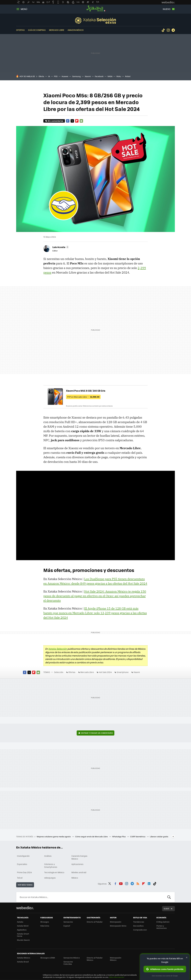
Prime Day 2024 (24, 872)
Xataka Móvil (23, 926)
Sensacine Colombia (68, 963)
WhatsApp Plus (119, 836)
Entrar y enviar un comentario (97, 733)
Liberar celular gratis (159, 836)
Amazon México (76, 30)
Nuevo (167, 9)
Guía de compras (37, 30)
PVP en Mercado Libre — (83, 397)
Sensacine (68, 922)
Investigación (23, 856)
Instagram (168, 30)
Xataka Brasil (23, 962)
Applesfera (22, 930)
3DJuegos (45, 922)
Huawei (65, 76)
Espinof (67, 926)
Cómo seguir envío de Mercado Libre (92, 836)
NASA (110, 76)
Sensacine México (72, 958)
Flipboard (77, 121)
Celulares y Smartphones (51, 865)
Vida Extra (45, 926)
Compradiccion (140, 930)
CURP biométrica (138, 836)
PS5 (56, 76)
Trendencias (139, 922)
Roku (119, 76)
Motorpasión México (116, 959)
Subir (166, 909)
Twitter (72, 121)
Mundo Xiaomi (23, 940)
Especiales (22, 864)
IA (49, 76)
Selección (95, 20)
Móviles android (79, 872)
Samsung (76, 76)
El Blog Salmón (163, 922)
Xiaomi (88, 76)
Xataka (20, 922)
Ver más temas (25, 885)
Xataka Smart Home (23, 935)
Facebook (99, 76)
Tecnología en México (54, 872)
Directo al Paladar (95, 922)
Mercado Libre (57, 30)
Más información (117, 977)
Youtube (121, 883)
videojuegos (50, 878)
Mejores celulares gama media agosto (54, 836)
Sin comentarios (55, 121)
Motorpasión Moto (118, 926)
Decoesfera (138, 926)
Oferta (41, 76)
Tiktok (163, 30)
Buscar (169, 897)
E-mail (81, 121)
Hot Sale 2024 (105, 672)
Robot (128, 76)
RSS (138, 883)
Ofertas (20, 30)
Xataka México (95, 9)
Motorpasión (116, 922)
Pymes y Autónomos (162, 927)
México (75, 878)
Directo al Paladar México (95, 959)
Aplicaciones (77, 864)
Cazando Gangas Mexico (79, 857)
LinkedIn (149, 883)
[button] (60, 247)
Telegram (173, 30)
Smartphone (123, 672)
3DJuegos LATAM (48, 958)
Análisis (48, 856)
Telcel (20, 878)
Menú (24, 9)
